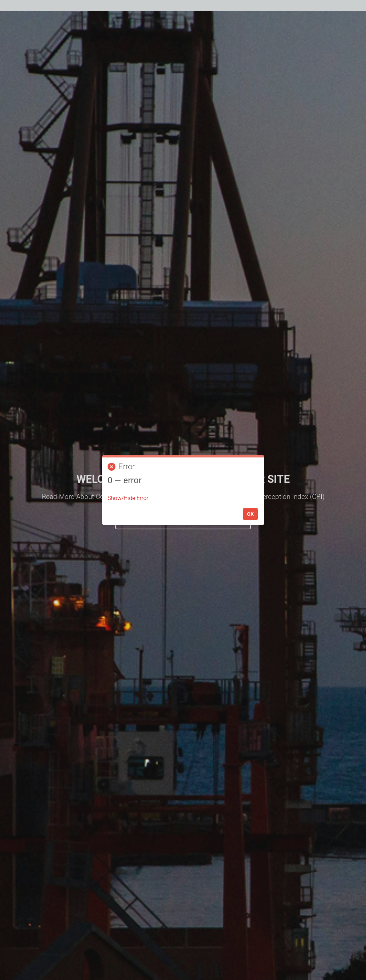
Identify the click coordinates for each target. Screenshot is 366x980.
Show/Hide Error (128, 498)
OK (250, 514)
